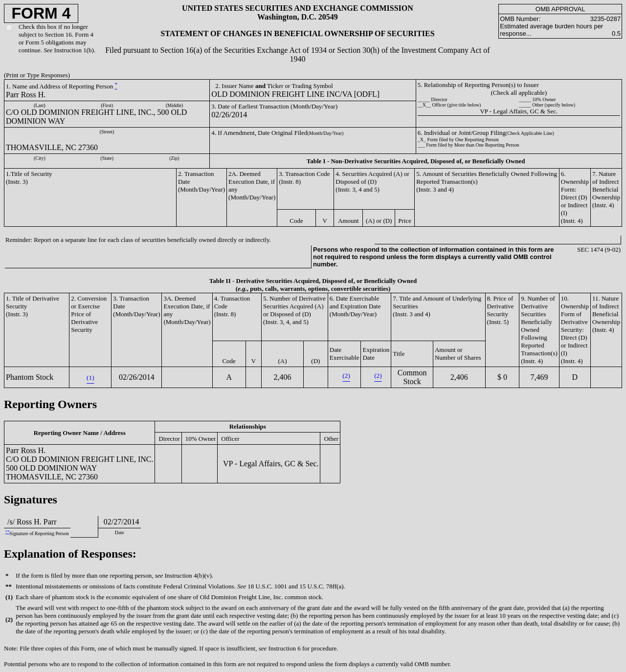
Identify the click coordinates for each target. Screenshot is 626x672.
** (7, 532)
